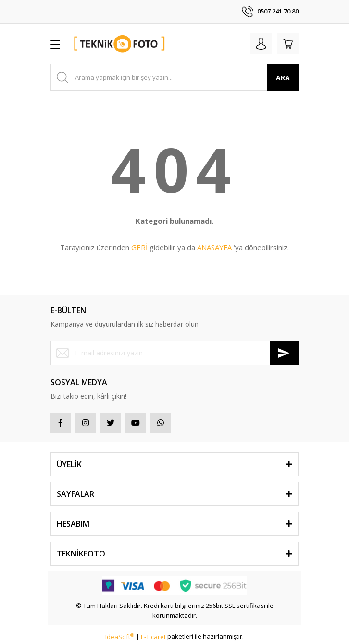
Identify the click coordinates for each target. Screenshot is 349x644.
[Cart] (288, 44)
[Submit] (284, 353)
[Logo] (120, 44)
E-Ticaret (153, 637)
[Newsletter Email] (174, 353)
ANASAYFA (214, 247)
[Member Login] (261, 44)
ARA (283, 78)
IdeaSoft (120, 637)
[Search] (174, 77)
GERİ (139, 247)
